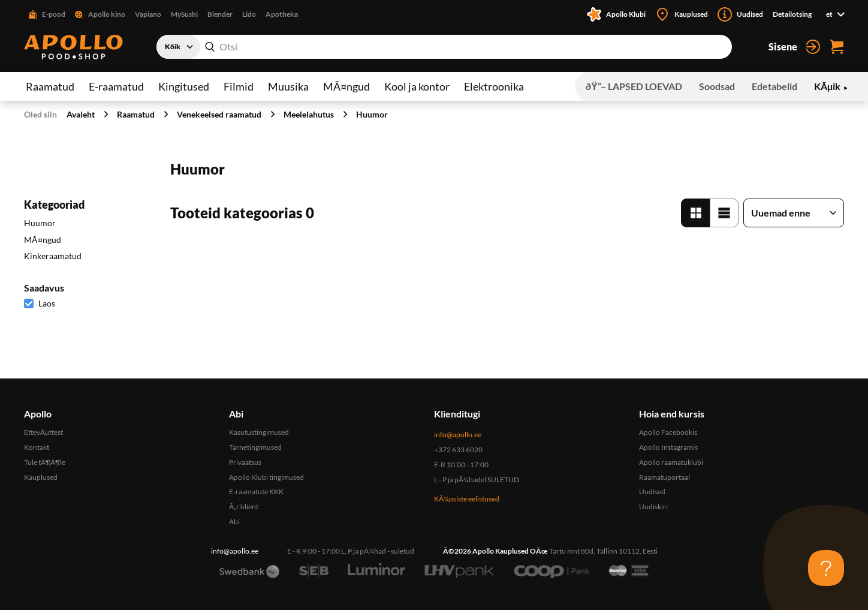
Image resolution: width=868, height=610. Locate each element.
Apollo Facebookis (668, 432)
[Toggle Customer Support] (826, 568)
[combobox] (444, 47)
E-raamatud (116, 86)
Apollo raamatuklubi (671, 462)
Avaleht (81, 114)
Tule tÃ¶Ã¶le (45, 462)
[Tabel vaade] (695, 213)
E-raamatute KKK (256, 492)
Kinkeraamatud (53, 256)
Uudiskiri (653, 507)
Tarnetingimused (255, 447)
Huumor (372, 114)
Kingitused (184, 86)
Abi (234, 522)
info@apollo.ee (458, 435)
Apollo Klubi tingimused (266, 477)
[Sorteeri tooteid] (794, 213)
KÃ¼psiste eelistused (467, 499)
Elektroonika (494, 86)
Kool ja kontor (417, 86)
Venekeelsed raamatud (219, 114)
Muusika (288, 86)
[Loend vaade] (724, 213)
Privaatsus (245, 462)
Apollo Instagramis (668, 447)
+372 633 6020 (458, 450)
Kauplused (41, 477)
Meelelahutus (309, 114)
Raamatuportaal (664, 477)
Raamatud (50, 86)
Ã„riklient (244, 507)
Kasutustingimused (259, 432)
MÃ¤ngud (346, 86)
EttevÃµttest (43, 432)
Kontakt (37, 447)
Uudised (652, 492)
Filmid (239, 86)
